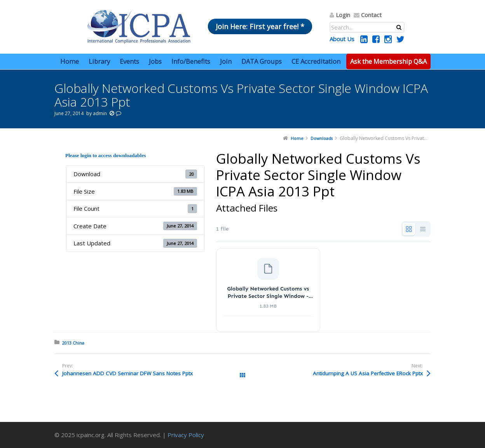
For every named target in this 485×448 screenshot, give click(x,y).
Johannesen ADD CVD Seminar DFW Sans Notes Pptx (127, 373)
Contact (371, 15)
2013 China (73, 343)
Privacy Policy (186, 435)
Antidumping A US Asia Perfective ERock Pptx (368, 373)
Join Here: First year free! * (260, 26)
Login (343, 15)
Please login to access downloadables (106, 155)
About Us (342, 39)
